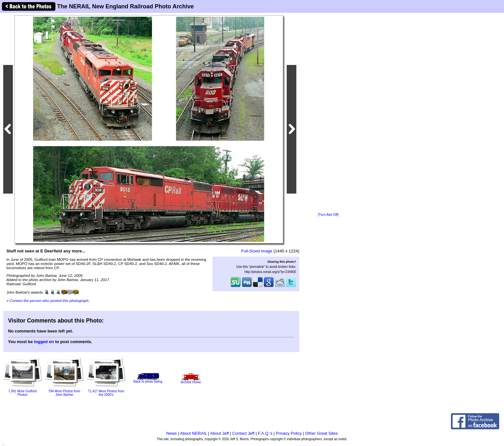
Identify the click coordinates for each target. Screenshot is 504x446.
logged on (44, 342)
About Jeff (220, 433)
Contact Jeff (243, 433)
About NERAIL (194, 433)
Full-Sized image (257, 251)
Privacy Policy (289, 433)
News (171, 433)
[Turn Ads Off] (328, 215)
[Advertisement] (328, 113)
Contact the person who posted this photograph (49, 300)
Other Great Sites (322, 433)
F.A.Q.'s (265, 433)
